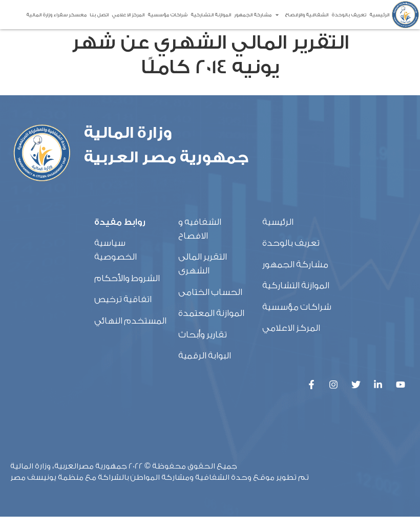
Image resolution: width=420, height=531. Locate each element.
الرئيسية (379, 15)
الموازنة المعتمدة (211, 327)
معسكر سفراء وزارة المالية (56, 15)
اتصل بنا (99, 15)
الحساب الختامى (210, 306)
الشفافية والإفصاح (301, 15)
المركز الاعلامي (128, 15)
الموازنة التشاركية (211, 15)
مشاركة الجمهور (253, 15)
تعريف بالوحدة (349, 15)
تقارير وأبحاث (203, 348)
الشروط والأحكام (127, 292)
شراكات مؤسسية (167, 15)
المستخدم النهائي (130, 335)
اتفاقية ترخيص (123, 314)
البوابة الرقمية (205, 369)
